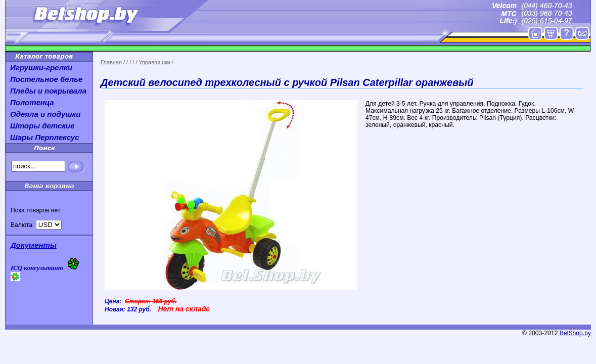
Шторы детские (42, 126)
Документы (34, 245)
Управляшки (155, 62)
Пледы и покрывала (48, 91)
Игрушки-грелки (41, 67)
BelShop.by (575, 333)
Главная (111, 62)
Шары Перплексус (45, 137)
